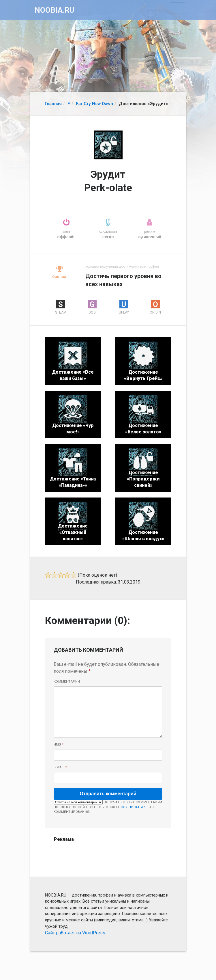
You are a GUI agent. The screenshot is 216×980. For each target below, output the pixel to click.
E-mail (60, 767)
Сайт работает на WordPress (75, 933)
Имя (59, 745)
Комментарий (67, 682)
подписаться (134, 807)
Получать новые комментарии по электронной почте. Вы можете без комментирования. (108, 807)
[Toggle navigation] (178, 8)
